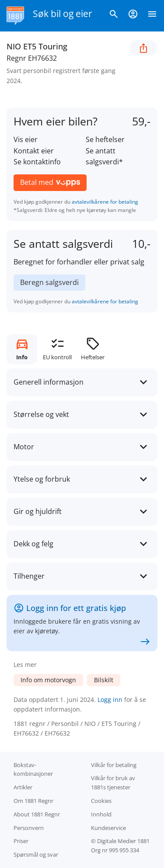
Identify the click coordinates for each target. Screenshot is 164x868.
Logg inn (110, 700)
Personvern (29, 828)
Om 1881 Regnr (33, 801)
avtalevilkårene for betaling (105, 202)
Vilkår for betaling (114, 765)
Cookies (101, 801)
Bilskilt (104, 680)
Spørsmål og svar (36, 854)
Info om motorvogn (48, 680)
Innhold (101, 814)
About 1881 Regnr (37, 814)
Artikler (23, 787)
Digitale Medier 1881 (123, 841)
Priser (21, 841)
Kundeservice (108, 828)
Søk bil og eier (63, 14)
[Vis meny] (152, 16)
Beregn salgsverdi (49, 282)
